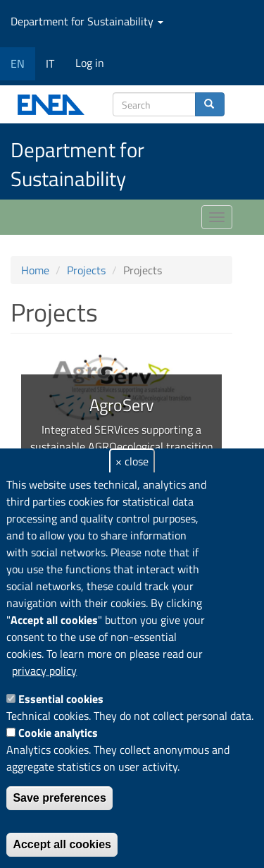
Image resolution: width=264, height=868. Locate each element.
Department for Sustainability (87, 21)
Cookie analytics (58, 733)
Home (35, 270)
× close (132, 461)
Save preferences (59, 798)
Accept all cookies (62, 844)
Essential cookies (61, 699)
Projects (86, 270)
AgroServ (122, 405)
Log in (90, 63)
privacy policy (44, 671)
